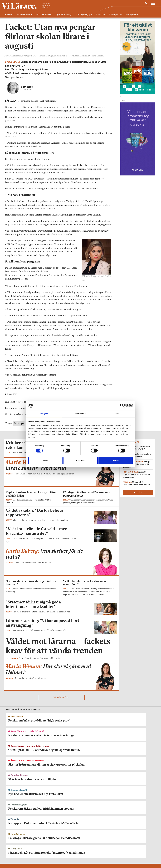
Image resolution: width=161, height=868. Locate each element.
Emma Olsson (27, 151)
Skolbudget (19, 487)
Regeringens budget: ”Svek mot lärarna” (38, 165)
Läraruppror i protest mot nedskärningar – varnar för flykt (34, 472)
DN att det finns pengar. (58, 191)
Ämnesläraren (24, 14)
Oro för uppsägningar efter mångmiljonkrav (27, 478)
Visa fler (138, 556)
